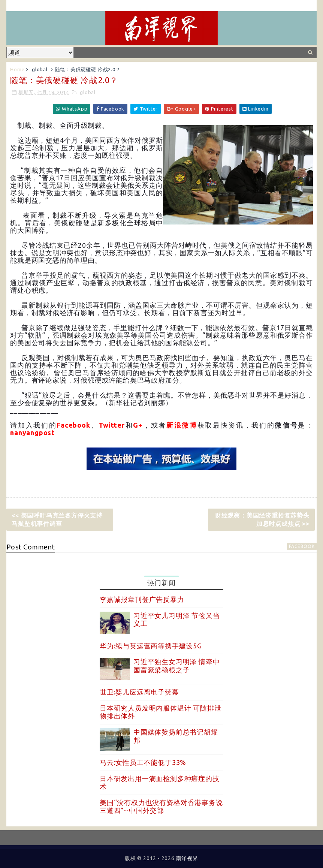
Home (17, 69)
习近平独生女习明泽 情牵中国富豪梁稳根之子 (176, 666)
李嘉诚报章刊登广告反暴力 (142, 599)
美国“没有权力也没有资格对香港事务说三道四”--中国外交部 (161, 807)
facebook (302, 546)
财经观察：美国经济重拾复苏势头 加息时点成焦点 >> (262, 519)
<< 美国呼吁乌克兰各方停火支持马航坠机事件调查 (57, 519)
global (40, 69)
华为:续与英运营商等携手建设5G (151, 646)
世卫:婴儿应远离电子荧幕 (139, 692)
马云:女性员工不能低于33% (143, 762)
